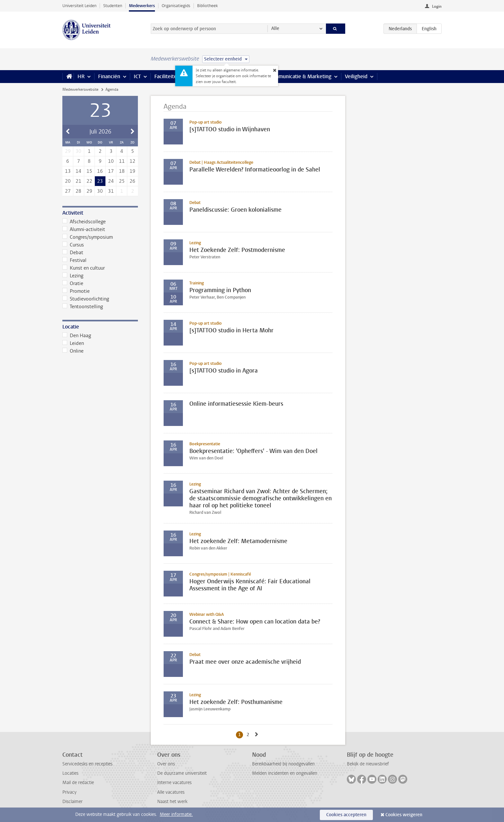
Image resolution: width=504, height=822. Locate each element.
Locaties (70, 773)
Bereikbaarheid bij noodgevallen (283, 764)
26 (132, 181)
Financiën (109, 76)
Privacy (69, 792)
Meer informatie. (176, 814)
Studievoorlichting (86, 299)
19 (132, 171)
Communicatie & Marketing (300, 76)
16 (100, 171)
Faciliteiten (167, 76)
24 (111, 181)
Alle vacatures (171, 792)
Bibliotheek (207, 6)
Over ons (166, 764)
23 (100, 181)
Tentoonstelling (83, 307)
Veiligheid (356, 76)
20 (68, 181)
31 (111, 191)
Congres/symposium (88, 237)
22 (89, 181)
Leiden (73, 343)
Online (73, 351)
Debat (73, 253)
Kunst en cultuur (84, 268)
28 (78, 191)
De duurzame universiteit (182, 773)
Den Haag (77, 336)
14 (78, 171)
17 (111, 171)
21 (78, 181)
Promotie (76, 291)
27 (68, 191)
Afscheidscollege (84, 222)
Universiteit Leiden (79, 6)
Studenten (113, 6)
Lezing (73, 276)
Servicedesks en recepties (87, 764)
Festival (74, 260)
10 (111, 161)
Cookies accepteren (346, 815)
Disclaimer (72, 802)
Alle (275, 28)
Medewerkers (142, 6)
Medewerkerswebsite (80, 89)
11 (122, 161)
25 (122, 181)
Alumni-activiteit (84, 229)
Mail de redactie (78, 783)
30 (100, 191)
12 (132, 161)
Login (437, 6)
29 (89, 191)
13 (68, 171)
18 (122, 171)
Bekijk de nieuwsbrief (368, 764)
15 (89, 171)
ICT (137, 76)
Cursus (73, 245)
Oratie (73, 283)
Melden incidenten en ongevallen (285, 773)
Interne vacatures (174, 783)
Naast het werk (172, 802)
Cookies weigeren (404, 815)
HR (81, 76)
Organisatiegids (176, 6)
